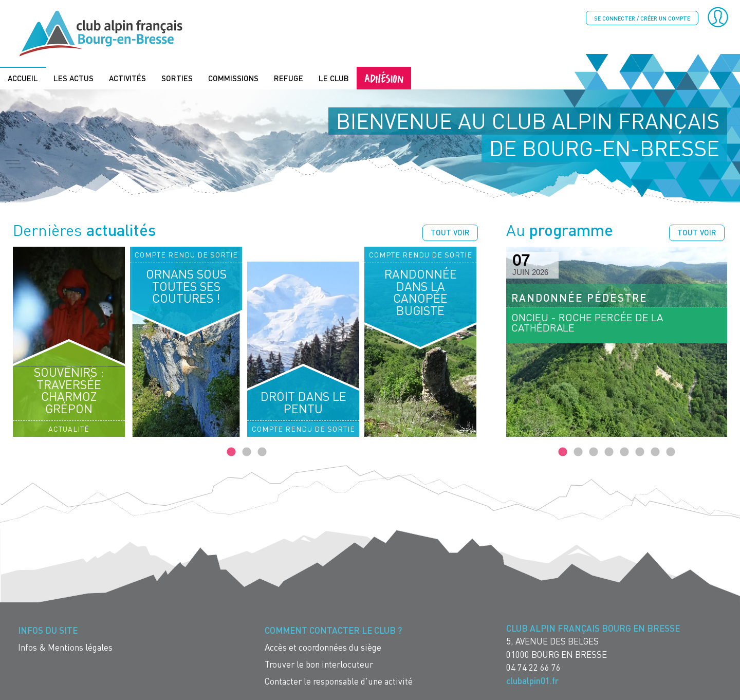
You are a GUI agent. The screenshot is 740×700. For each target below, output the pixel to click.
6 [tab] (640, 452)
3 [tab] (262, 452)
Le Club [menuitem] (334, 78)
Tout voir (450, 232)
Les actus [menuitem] (73, 78)
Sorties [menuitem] (177, 78)
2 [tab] (247, 452)
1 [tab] (231, 452)
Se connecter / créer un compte (642, 18)
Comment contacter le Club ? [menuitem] (333, 630)
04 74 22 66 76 (533, 667)
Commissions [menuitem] (233, 78)
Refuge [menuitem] (289, 78)
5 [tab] (624, 452)
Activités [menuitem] (127, 78)
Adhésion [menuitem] (384, 78)
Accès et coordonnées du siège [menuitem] (323, 647)
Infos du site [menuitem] (48, 630)
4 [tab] (609, 452)
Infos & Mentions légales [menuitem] (65, 647)
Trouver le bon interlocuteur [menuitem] (319, 664)
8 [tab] (671, 452)
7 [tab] (655, 452)
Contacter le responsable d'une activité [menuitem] (339, 681)
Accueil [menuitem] (23, 78)
